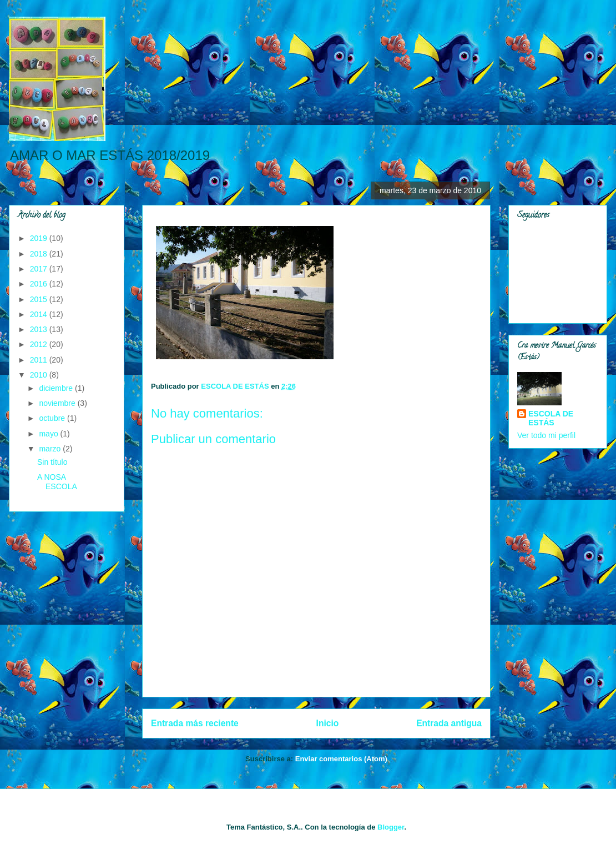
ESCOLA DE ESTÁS (551, 418)
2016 (40, 284)
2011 (40, 360)
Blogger (391, 827)
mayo (49, 434)
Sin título (52, 462)
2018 (40, 254)
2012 (40, 344)
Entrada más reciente (195, 723)
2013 (40, 329)
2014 (40, 314)
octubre (53, 418)
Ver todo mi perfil (546, 435)
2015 (40, 299)
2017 (40, 269)
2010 (40, 375)
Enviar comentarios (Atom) (341, 759)
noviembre (58, 403)
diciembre (57, 388)
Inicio (328, 723)
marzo (51, 449)
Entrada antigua (449, 723)
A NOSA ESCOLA (57, 482)
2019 (40, 238)
